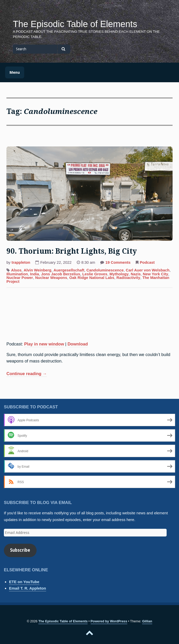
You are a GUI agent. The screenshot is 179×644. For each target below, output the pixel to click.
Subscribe (20, 550)
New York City (156, 274)
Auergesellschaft (69, 270)
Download (78, 344)
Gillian (147, 621)
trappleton (21, 262)
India (35, 274)
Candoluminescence (105, 270)
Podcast (147, 262)
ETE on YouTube (24, 582)
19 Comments (118, 263)
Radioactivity (128, 278)
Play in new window (44, 344)
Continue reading (27, 374)
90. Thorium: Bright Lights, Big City (72, 251)
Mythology (119, 274)
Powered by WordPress (109, 621)
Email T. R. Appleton (28, 588)
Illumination (17, 274)
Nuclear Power (20, 278)
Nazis (136, 274)
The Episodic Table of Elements (75, 24)
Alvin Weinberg (38, 270)
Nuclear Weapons (51, 278)
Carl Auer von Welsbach (148, 270)
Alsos (16, 270)
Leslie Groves (95, 274)
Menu (15, 72)
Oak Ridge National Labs (92, 278)
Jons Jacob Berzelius (61, 274)
